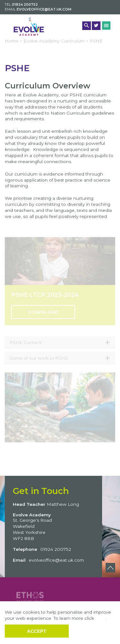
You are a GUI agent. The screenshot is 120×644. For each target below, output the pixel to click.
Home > (14, 41)
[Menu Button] (106, 26)
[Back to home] (29, 27)
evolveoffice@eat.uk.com (44, 9)
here (100, 618)
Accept (37, 631)
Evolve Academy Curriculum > (56, 41)
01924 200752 (25, 5)
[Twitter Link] (96, 26)
